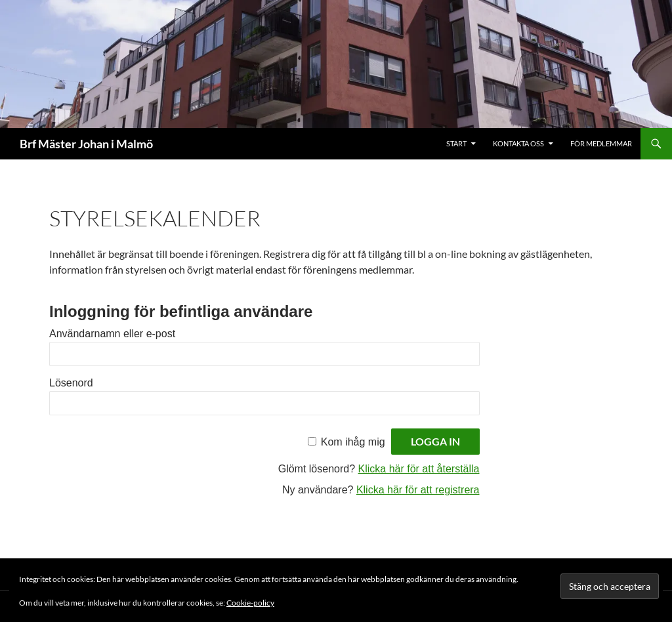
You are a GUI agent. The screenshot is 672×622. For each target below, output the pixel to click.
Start (456, 143)
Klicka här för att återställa (419, 469)
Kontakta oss (518, 143)
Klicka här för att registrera (418, 490)
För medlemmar (601, 143)
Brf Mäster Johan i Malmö (86, 144)
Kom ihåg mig (353, 442)
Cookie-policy (250, 603)
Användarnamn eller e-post (112, 334)
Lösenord (71, 383)
